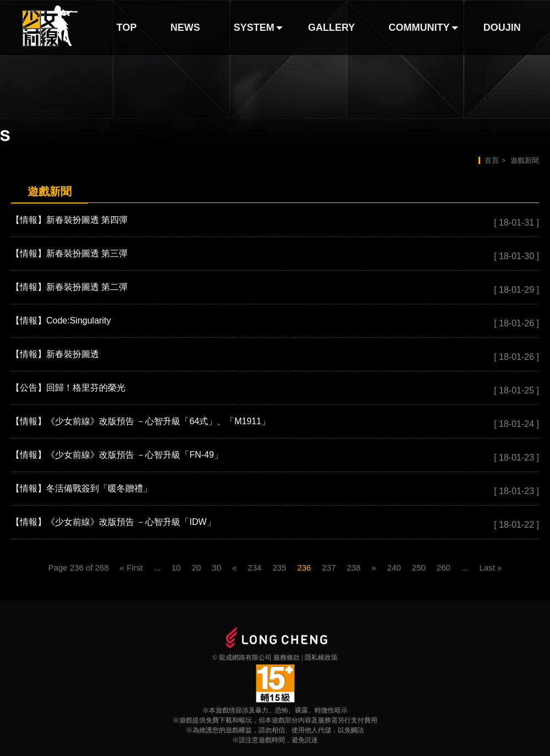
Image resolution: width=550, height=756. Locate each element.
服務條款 (287, 658)
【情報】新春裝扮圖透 (55, 354)
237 (329, 568)
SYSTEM (254, 28)
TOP (127, 28)
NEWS (185, 28)
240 (394, 568)
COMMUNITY (419, 28)
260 (444, 568)
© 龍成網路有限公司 (242, 658)
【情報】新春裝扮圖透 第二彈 (69, 287)
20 (197, 568)
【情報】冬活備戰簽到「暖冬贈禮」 (81, 488)
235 (279, 568)
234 (254, 568)
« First (131, 568)
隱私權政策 (321, 658)
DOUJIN (502, 28)
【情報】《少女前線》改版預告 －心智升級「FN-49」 (117, 455)
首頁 (492, 160)
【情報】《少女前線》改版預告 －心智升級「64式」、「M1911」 (141, 421)
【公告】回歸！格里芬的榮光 (68, 388)
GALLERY (331, 28)
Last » (490, 568)
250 (419, 568)
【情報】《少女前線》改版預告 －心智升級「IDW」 (113, 522)
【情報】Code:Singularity (61, 321)
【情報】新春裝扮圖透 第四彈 (69, 220)
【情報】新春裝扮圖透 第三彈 (69, 253)
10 (176, 568)
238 (353, 568)
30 (216, 568)
